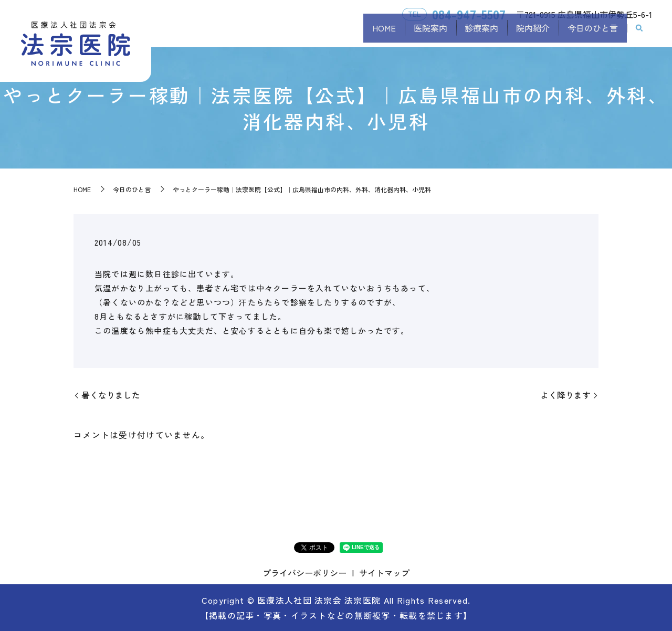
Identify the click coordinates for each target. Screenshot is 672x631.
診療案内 (463, 33)
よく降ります (565, 395)
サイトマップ (384, 573)
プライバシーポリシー (304, 573)
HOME (350, 33)
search (639, 34)
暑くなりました (111, 395)
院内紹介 (522, 33)
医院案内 (404, 33)
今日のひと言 (589, 33)
